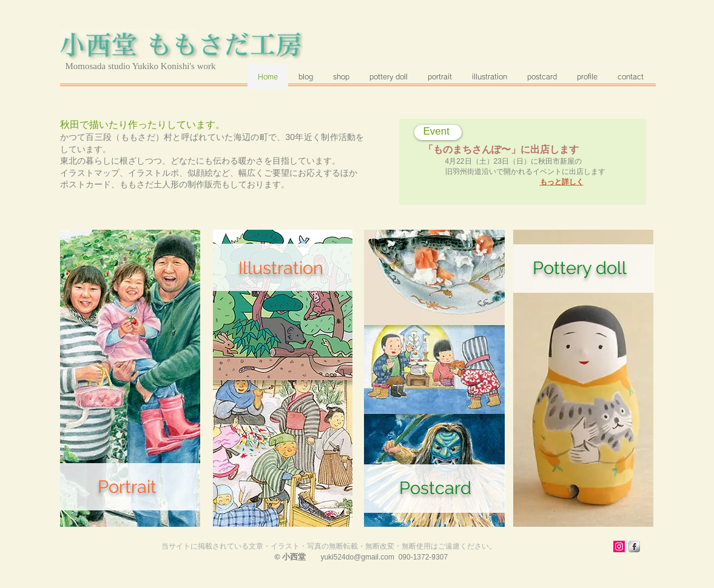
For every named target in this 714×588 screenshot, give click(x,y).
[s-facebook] (634, 546)
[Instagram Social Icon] (619, 546)
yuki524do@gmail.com (357, 557)
